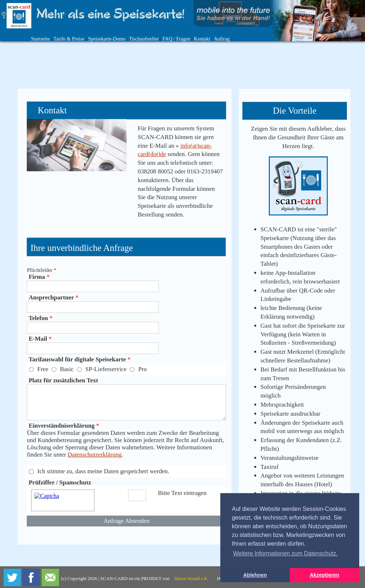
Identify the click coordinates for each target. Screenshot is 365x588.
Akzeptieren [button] (324, 575)
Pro (143, 369)
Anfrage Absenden (126, 521)
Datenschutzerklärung (95, 455)
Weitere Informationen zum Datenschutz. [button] (285, 553)
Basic (67, 369)
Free (43, 369)
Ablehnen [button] (255, 575)
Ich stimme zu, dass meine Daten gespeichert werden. (103, 471)
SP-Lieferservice (106, 369)
